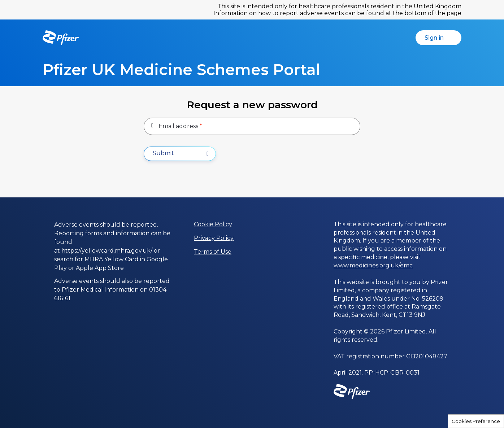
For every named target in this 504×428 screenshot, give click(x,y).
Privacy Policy (214, 238)
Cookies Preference (476, 421)
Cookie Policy (213, 224)
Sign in (442, 38)
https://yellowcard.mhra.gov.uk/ (107, 251)
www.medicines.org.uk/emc (373, 265)
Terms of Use (213, 252)
